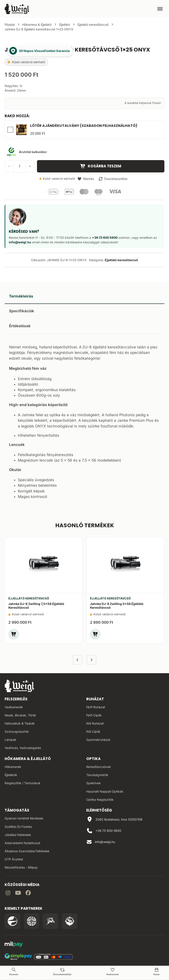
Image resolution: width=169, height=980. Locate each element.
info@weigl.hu (20, 242)
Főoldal (10, 25)
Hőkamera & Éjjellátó (37, 25)
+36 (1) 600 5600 (105, 238)
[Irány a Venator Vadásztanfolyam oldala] (51, 921)
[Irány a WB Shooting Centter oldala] (32, 921)
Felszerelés (16, 699)
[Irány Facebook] (28, 894)
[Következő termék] (92, 660)
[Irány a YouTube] (18, 894)
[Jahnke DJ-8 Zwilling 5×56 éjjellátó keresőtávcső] (125, 565)
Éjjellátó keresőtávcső (93, 25)
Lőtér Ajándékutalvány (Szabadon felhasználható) (84, 126)
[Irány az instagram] (8, 894)
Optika (93, 759)
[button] (86, 179)
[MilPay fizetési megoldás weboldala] (14, 945)
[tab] (84, 297)
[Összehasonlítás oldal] (62, 972)
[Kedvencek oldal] (112, 972)
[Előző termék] (78, 660)
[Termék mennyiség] (19, 166)
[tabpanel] (84, 421)
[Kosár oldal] (157, 972)
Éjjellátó (65, 25)
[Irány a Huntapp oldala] (70, 921)
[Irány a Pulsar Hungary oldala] (12, 921)
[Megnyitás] (160, 9)
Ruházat (95, 699)
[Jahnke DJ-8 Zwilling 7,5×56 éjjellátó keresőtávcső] (44, 565)
